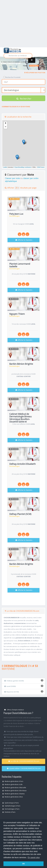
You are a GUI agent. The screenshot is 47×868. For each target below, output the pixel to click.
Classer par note (12, 178)
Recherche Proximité (12, 77)
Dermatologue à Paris (11, 809)
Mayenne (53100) (12, 692)
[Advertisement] (23, 24)
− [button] (6, 127)
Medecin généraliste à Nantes (14, 794)
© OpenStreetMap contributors (22, 167)
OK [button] (23, 864)
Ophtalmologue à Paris (11, 806)
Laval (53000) (10, 686)
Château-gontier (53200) (14, 681)
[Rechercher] (18, 56)
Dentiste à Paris (9, 812)
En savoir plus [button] (34, 857)
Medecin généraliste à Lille (12, 784)
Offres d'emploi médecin (14, 710)
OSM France (41, 167)
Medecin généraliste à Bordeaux (14, 791)
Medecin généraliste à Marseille (14, 788)
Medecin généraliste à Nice (13, 797)
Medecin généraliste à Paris (13, 781)
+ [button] (6, 123)
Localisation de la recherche (18, 117)
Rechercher (24, 99)
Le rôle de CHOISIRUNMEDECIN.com (22, 611)
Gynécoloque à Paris (11, 803)
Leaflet (5, 167)
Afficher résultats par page (21, 188)
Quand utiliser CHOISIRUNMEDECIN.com (24, 768)
